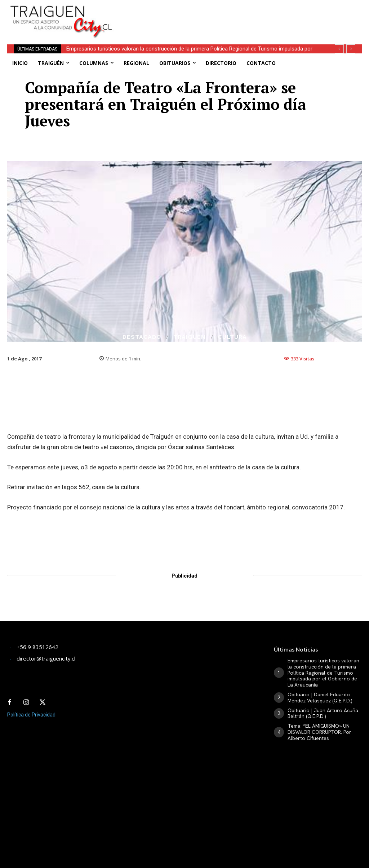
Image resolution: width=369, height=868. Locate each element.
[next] (351, 49)
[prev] (339, 49)
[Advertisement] (214, 11)
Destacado (142, 337)
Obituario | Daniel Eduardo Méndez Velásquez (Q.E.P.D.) (320, 698)
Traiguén (190, 337)
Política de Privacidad (31, 715)
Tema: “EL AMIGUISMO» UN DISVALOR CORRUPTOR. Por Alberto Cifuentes (319, 732)
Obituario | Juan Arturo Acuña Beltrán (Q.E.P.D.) (323, 713)
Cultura (232, 337)
